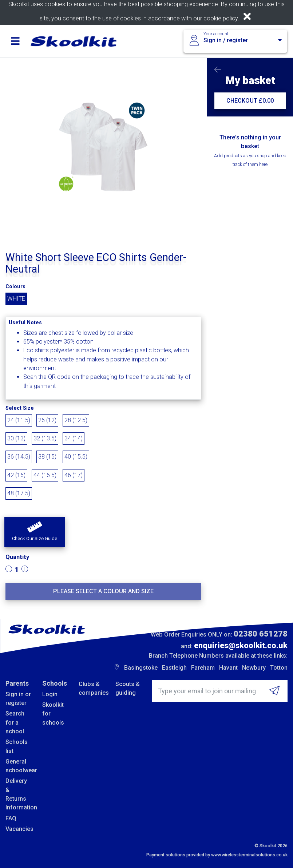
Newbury (254, 668)
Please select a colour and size (103, 591)
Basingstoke (141, 668)
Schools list (17, 746)
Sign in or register (18, 699)
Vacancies (18, 829)
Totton (279, 668)
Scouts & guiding (128, 688)
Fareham (203, 668)
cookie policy (221, 18)
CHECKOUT (250, 101)
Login (50, 694)
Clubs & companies (92, 688)
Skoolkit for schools (53, 714)
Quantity (17, 557)
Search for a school (15, 722)
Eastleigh (174, 668)
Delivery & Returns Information (18, 794)
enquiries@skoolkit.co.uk (241, 645)
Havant (228, 668)
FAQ (11, 818)
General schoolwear (18, 766)
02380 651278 (261, 634)
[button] (35, 532)
